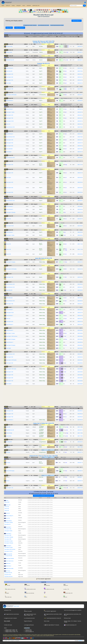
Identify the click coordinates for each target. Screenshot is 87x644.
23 (32, 467)
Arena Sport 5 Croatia (9, 547)
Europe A (35, 98)
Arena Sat (8, 518)
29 (32, 475)
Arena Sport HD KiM (8, 556)
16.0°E (47, 63)
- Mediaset (75, 621)
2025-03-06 (80, 330)
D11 (32, 239)
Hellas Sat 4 (45, 423)
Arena (7, 500)
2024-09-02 (80, 411)
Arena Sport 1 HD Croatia (11, 369)
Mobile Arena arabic (10, 568)
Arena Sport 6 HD (10, 77)
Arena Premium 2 (10, 134)
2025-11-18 (80, 244)
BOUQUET (19, 6)
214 (32, 266)
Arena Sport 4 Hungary (11, 339)
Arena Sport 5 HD (10, 143)
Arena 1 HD (8, 249)
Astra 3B (38, 258)
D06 (32, 169)
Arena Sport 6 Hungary (11, 345)
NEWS (3, 6)
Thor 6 (46, 456)
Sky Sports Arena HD (8, 577)
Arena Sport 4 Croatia (9, 541)
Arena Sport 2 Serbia (8, 531)
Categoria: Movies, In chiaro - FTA (12, 632)
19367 (55, 445)
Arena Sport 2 (9, 527)
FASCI (24, 6)
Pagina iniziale (11, 606)
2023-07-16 (80, 488)
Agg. (79, 37)
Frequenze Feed (28, 630)
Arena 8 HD (7, 511)
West (35, 294)
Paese (27, 37)
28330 (55, 131)
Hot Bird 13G (45, 43)
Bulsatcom (41, 428)
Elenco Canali (47, 621)
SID (57, 37)
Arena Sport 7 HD (10, 118)
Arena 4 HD (7, 507)
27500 (55, 87)
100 (32, 56)
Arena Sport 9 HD (10, 80)
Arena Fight (8, 83)
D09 (32, 223)
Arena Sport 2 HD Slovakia (11, 95)
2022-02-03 (80, 254)
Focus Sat (41, 463)
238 (32, 352)
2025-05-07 (80, 46)
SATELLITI (8, 6)
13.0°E (52, 43)
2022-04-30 (80, 226)
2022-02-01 (80, 95)
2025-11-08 (80, 427)
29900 (55, 44)
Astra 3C (44, 258)
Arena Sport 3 (9, 533)
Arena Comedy (9, 433)
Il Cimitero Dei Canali (8, 625)
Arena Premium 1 (10, 109)
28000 (56, 457)
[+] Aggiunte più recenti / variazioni (30, 25)
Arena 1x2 (8, 124)
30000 (55, 50)
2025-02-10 (80, 262)
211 (32, 260)
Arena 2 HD (8, 505)
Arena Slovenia (9, 521)
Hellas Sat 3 (37, 423)
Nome (7, 37)
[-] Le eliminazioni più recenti (43, 25)
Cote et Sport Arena (10, 561)
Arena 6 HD (7, 509)
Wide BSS (36, 282)
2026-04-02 (80, 101)
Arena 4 (8, 481)
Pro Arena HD (9, 442)
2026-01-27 (80, 212)
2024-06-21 (80, 477)
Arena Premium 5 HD (10, 137)
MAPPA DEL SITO (36, 6)
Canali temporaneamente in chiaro (57, 25)
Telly (40, 488)
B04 (32, 87)
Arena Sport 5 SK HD (8, 551)
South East (36, 50)
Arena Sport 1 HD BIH (9, 522)
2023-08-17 (80, 463)
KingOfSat (80, 641)
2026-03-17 (80, 452)
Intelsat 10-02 (33, 456)
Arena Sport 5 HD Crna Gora (10, 549)
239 (32, 367)
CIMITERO (29, 6)
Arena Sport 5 (9, 546)
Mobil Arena (8, 563)
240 (32, 407)
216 (32, 274)
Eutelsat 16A (41, 63)
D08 (32, 204)
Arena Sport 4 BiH (8, 539)
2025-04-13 (80, 68)
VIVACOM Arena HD (10, 60)
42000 (55, 98)
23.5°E (49, 258)
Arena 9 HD (8, 254)
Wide (35, 44)
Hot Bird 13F (37, 43)
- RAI (72, 621)
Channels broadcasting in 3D (70, 625)
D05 (32, 197)
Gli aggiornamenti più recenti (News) (11, 614)
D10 (32, 230)
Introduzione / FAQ (8, 610)
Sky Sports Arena (8, 575)
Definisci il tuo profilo (28, 611)
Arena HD (8, 513)
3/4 (58, 65)
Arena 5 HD (8, 244)
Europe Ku (36, 425)
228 (32, 282)
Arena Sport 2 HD (10, 140)
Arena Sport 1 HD (10, 89)
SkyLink (41, 269)
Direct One (41, 470)
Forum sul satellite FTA (29, 632)
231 (32, 294)
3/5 (58, 131)
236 (32, 307)
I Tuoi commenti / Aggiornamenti (44, 579)
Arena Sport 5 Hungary (11, 262)
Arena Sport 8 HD (10, 146)
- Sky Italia (79, 621)
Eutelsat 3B (36, 41)
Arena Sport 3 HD (10, 74)
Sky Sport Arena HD (8, 573)
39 (32, 485)
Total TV (41, 68)
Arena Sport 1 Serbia (10, 112)
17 (32, 450)
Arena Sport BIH (9, 554)
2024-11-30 (80, 447)
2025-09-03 (80, 298)
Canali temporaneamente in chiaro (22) (52, 618)
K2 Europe (36, 457)
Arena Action (9, 436)
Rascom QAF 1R (45, 41)
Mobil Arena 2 (9, 566)
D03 (32, 161)
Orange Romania (42, 442)
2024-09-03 (80, 342)
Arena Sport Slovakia (10, 558)
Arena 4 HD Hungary (10, 471)
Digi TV (40, 462)
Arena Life (8, 427)
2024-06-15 (80, 481)
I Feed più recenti (28, 631)
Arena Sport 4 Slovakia (9, 543)
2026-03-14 (80, 173)
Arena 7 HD (8, 219)
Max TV (41, 164)
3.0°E (52, 41)
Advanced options (77, 21)
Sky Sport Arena (9, 46)
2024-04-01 (80, 52)
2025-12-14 (80, 165)
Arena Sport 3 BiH (8, 535)
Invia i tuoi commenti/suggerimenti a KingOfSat (73, 610)
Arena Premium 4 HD (10, 127)
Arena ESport (9, 152)
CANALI (13, 6)
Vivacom (41, 52)
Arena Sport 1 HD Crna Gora (12, 336)
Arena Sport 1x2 (8, 524)
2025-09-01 (80, 430)
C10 (32, 131)
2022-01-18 (80, 89)
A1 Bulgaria (41, 426)
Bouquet (66, 621)
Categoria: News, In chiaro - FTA (11, 631)
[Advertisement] (44, 396)
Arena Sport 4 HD (10, 115)
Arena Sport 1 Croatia (10, 333)
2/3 (58, 445)
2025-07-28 (80, 71)
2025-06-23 (80, 442)
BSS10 (32, 457)
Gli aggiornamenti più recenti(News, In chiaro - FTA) (30, 615)
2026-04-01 (80, 287)
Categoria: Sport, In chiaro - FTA (11, 630)
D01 (32, 155)
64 (32, 44)
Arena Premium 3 (10, 68)
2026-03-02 (80, 177)
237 (32, 328)
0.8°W (55, 456)
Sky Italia (41, 46)
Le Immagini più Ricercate (29, 625)
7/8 (58, 450)
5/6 (58, 44)
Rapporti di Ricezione (28, 621)
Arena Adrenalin (9, 149)
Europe (35, 467)
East (34, 260)
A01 (32, 65)
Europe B (35, 65)
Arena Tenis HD (9, 71)
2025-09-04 (80, 284)
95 (32, 50)
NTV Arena (8, 571)
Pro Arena (8, 447)
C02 (32, 98)
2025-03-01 (80, 471)
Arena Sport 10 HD (10, 121)
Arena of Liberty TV (10, 516)
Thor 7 (51, 456)
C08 (32, 105)
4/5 (58, 87)
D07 (32, 216)
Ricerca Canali (67, 618)
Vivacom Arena (9, 52)
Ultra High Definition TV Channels (52, 625)
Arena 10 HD (7, 502)
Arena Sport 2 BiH (8, 529)
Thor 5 (41, 456)
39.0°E (51, 423)
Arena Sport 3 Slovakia (9, 537)
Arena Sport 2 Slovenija (11, 212)
